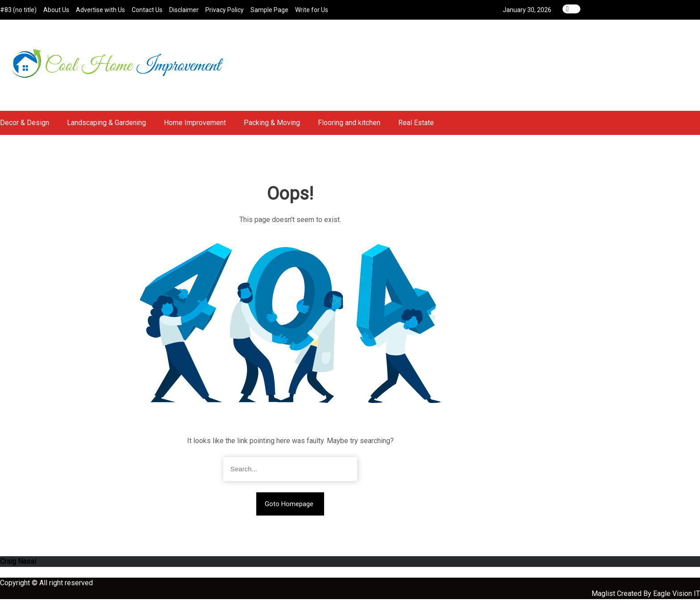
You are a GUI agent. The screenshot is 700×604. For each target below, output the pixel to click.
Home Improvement (195, 128)
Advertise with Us (100, 10)
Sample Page (269, 10)
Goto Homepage (289, 509)
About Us (56, 10)
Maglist (604, 598)
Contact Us (147, 10)
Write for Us (312, 10)
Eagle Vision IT (677, 598)
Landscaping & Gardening (106, 128)
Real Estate (416, 128)
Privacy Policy (225, 10)
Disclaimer (184, 10)
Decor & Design (25, 128)
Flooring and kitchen (349, 128)
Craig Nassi (18, 566)
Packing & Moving (272, 128)
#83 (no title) (18, 10)
